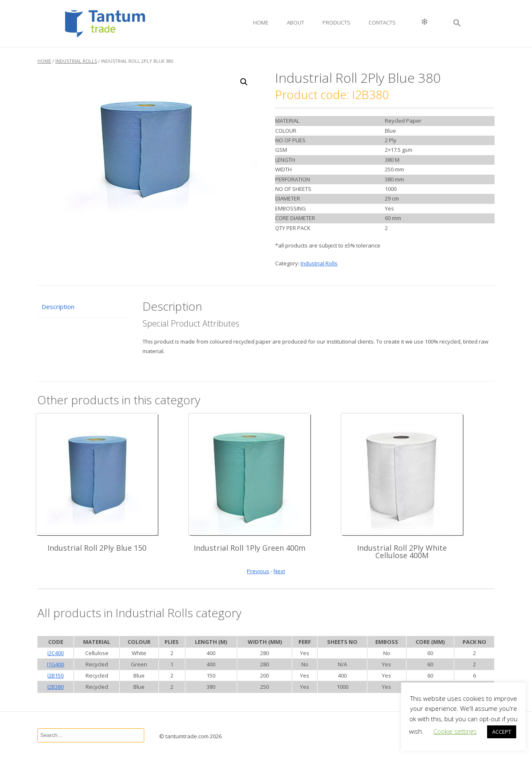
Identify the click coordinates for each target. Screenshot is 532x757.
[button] (457, 24)
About (296, 22)
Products (336, 22)
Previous (258, 571)
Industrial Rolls (76, 61)
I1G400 (55, 664)
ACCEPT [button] (502, 732)
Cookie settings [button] (455, 731)
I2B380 (55, 687)
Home (261, 22)
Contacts (382, 22)
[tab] (83, 307)
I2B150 (55, 675)
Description (58, 307)
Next (279, 571)
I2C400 (55, 653)
